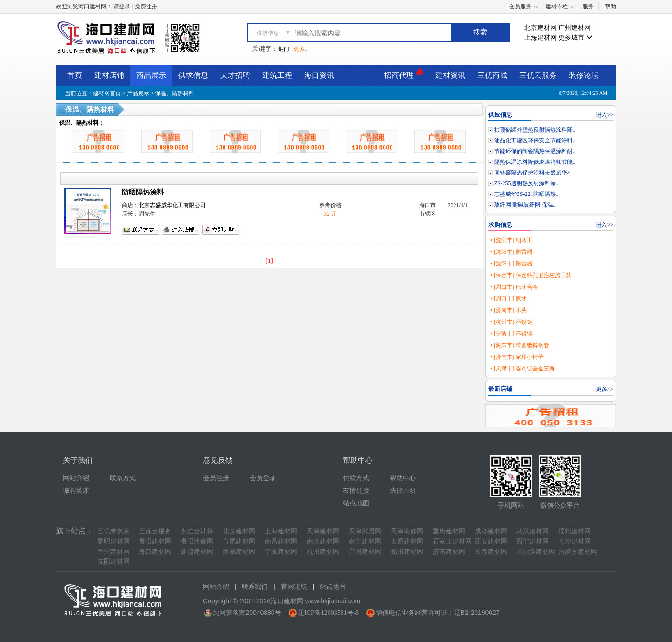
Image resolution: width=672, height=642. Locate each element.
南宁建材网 (365, 541)
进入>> (605, 115)
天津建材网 (323, 531)
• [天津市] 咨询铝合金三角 (523, 369)
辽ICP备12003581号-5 (328, 613)
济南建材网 (449, 552)
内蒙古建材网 (578, 552)
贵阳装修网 (197, 541)
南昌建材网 (281, 541)
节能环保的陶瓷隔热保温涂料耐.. (535, 151)
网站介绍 (76, 478)
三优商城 (492, 75)
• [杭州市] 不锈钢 (511, 322)
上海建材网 (540, 38)
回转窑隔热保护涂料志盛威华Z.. (534, 173)
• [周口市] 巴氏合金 (514, 287)
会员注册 (216, 478)
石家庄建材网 (452, 541)
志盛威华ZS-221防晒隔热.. (526, 194)
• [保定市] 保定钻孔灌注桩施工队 (531, 275)
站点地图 (356, 503)
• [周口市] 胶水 (509, 299)
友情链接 (356, 491)
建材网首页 (107, 93)
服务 (588, 7)
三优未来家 (113, 531)
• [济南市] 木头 (509, 310)
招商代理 (404, 74)
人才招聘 (235, 75)
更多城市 (575, 38)
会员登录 (263, 478)
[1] (269, 261)
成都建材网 (491, 531)
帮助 (610, 7)
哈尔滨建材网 (536, 552)
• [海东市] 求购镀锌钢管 (520, 345)
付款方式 (356, 478)
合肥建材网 (239, 541)
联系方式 (123, 478)
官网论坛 (294, 587)
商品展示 (151, 75)
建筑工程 (277, 75)
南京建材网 (323, 541)
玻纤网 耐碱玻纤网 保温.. (525, 205)
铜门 (284, 49)
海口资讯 (319, 75)
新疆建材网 (197, 552)
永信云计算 (197, 531)
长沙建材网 (574, 541)
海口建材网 (155, 552)
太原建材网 (407, 541)
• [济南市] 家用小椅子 (517, 357)
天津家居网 (365, 531)
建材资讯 (450, 75)
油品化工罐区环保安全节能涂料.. (535, 140)
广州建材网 (574, 28)
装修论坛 (584, 75)
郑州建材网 (407, 552)
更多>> (605, 389)
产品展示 (138, 93)
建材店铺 (109, 75)
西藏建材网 (239, 552)
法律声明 (403, 491)
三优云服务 (538, 75)
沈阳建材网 (113, 562)
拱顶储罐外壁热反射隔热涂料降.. (535, 130)
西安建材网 (491, 541)
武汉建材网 (532, 531)
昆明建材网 (113, 541)
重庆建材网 (449, 531)
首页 (75, 75)
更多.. (301, 49)
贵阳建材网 (155, 541)
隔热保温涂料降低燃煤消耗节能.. (535, 162)
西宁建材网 (532, 541)
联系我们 (255, 587)
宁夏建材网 (281, 552)
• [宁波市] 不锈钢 (511, 334)
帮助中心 (403, 478)
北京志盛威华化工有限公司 (172, 205)
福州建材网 (574, 531)
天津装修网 (407, 531)
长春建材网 (491, 552)
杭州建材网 (323, 552)
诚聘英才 (76, 491)
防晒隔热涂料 (143, 192)
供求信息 (193, 75)
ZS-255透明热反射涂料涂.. (526, 183)
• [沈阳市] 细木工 (511, 240)
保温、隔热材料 (175, 93)
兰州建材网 (113, 552)
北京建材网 (540, 28)
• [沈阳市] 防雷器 (511, 252)
